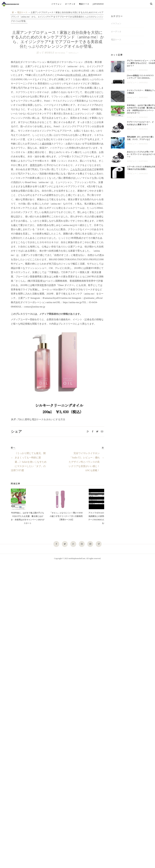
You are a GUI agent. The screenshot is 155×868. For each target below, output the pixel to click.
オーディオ (70, 4)
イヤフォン (56, 4)
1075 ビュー (73, 53)
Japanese (98, 4)
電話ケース (84, 4)
